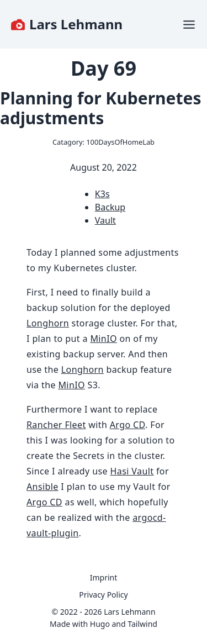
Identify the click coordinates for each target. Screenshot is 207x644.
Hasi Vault (132, 471)
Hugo (100, 624)
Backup (110, 207)
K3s (102, 194)
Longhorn (48, 323)
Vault (105, 220)
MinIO (103, 339)
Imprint (104, 577)
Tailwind (142, 624)
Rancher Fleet (56, 425)
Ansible (43, 487)
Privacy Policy (103, 595)
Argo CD (128, 425)
